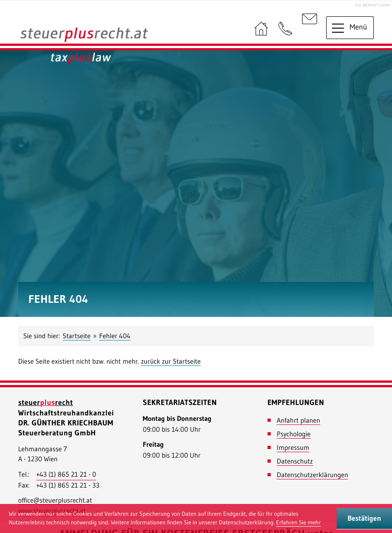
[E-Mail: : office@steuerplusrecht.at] (310, 29)
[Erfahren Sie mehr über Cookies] (298, 523)
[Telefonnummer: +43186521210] (66, 475)
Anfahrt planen (298, 420)
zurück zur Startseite (171, 361)
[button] (285, 29)
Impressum (293, 447)
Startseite (77, 336)
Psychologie (293, 434)
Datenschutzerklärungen (312, 475)
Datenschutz (295, 461)
